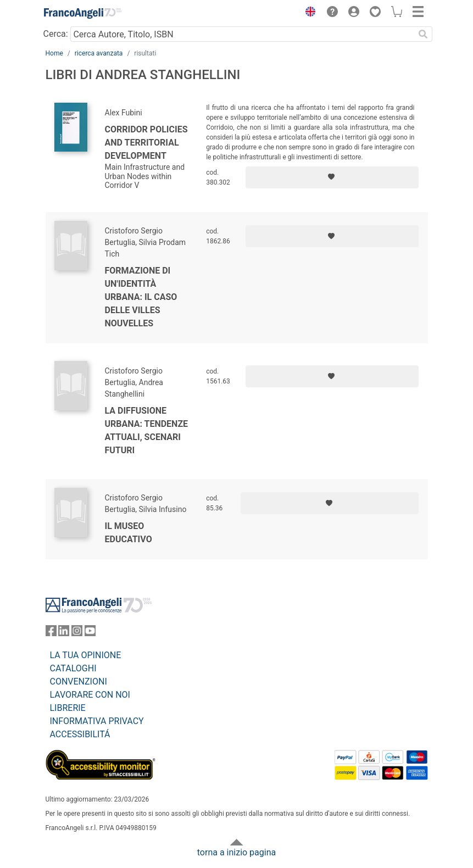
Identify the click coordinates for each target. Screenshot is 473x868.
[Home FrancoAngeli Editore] (82, 13)
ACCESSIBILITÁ (80, 734)
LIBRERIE (68, 708)
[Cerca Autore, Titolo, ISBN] (243, 34)
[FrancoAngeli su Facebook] (51, 633)
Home (54, 53)
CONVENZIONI (79, 681)
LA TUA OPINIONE (86, 655)
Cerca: (56, 34)
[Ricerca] (424, 34)
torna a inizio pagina (237, 852)
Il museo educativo (129, 533)
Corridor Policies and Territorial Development (146, 143)
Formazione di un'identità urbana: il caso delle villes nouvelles (141, 297)
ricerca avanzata (99, 53)
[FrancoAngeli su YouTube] (90, 633)
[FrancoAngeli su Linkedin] (64, 633)
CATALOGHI (73, 668)
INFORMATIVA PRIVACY (97, 721)
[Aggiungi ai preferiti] (332, 177)
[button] (308, 13)
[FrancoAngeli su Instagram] (77, 633)
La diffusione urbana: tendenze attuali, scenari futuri (147, 430)
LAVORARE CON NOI (90, 695)
